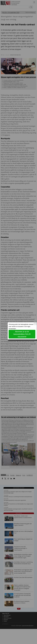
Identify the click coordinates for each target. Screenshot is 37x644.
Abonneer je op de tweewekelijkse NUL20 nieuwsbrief (22, 334)
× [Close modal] (35, 324)
